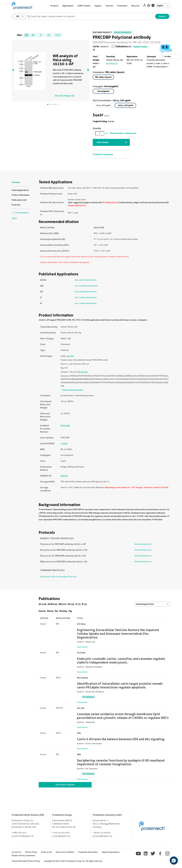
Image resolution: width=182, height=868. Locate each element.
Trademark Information (88, 852)
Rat (57, 611)
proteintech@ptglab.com (23, 836)
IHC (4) (71, 604)
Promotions (122, 6)
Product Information (21, 195)
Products (54, 6)
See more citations (65, 785)
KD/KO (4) (52, 604)
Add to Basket (103, 142)
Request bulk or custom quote (123, 133)
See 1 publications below (86, 303)
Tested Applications (20, 190)
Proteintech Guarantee (103, 154)
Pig (70, 611)
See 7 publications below (86, 297)
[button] (174, 860)
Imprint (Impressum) (110, 852)
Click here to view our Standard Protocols (58, 577)
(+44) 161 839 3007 (61, 833)
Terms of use (46, 852)
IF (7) (78, 604)
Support (98, 6)
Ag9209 (70, 356)
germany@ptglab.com (102, 836)
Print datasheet (20, 213)
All (27, 35)
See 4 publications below (86, 280)
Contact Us (16, 852)
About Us (135, 6)
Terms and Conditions (65, 852)
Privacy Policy (31, 852)
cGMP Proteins (84, 6)
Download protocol (143, 544)
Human (42, 611)
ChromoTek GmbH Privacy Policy (26, 861)
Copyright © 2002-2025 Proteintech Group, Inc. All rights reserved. (73, 861)
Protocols (16, 205)
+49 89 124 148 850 (102, 833)
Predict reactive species (72, 390)
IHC (49, 35)
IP (41, 35)
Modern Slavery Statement (23, 855)
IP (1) (84, 604)
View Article (82, 647)
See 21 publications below (86, 286)
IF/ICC (58, 35)
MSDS (14, 218)
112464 (64, 443)
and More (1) (112, 63)
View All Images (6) (64, 96)
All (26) (43, 604)
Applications (68, 6)
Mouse (50, 611)
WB (33, 35)
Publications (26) (19, 200)
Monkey (63, 611)
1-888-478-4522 (19, 833)
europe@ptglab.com (61, 836)
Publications (121, 47)
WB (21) (62, 604)
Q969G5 (64, 476)
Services (109, 6)
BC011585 (83, 372)
